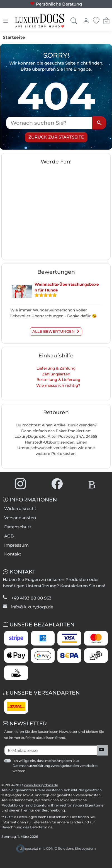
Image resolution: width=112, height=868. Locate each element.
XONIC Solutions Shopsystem (71, 848)
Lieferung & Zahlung (56, 368)
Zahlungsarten (56, 374)
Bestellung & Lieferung (58, 380)
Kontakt (13, 554)
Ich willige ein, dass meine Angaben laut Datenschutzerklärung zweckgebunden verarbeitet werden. (55, 766)
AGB (9, 536)
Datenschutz (18, 527)
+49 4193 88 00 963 (31, 598)
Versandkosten (20, 518)
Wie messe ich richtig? (58, 385)
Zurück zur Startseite (56, 137)
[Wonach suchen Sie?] (49, 123)
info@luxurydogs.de (32, 607)
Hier (74, 817)
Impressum (16, 545)
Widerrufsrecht (20, 509)
